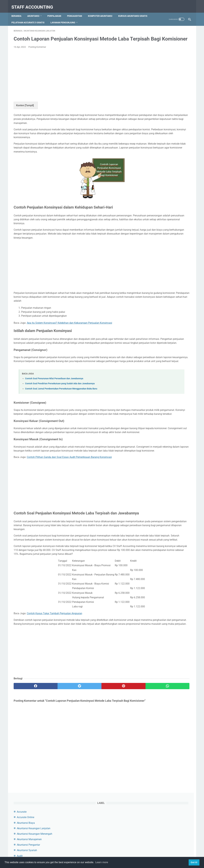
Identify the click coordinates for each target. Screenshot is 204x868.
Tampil (29, 110)
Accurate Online (155, 47)
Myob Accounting (156, 97)
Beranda (19, 11)
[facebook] (28, 752)
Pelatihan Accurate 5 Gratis (65, 17)
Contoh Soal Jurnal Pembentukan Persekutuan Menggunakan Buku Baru (61, 421)
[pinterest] (88, 752)
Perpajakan (56, 11)
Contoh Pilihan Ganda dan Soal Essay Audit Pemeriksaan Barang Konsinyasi (69, 501)
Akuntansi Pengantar (158, 75)
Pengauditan (77, 11)
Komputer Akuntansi (102, 11)
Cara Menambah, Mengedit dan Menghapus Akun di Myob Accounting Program (164, 174)
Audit (150, 86)
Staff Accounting (34, 4)
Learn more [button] (102, 862)
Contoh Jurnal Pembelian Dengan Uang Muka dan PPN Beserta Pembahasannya (165, 151)
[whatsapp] (117, 752)
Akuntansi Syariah (157, 80)
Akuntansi (36, 11)
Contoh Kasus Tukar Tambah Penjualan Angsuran (54, 675)
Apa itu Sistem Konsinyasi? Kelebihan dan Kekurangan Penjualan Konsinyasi (69, 347)
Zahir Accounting (156, 108)
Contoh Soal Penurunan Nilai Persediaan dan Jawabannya (54, 411)
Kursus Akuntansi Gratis (28, 17)
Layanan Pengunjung (100, 17)
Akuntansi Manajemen (159, 69)
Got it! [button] (194, 862)
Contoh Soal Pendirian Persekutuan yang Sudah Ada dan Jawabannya (60, 416)
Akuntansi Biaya (156, 53)
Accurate (151, 42)
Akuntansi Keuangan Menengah (164, 64)
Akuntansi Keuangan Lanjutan (163, 58)
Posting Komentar (37, 52)
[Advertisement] (73, 79)
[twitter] (58, 752)
